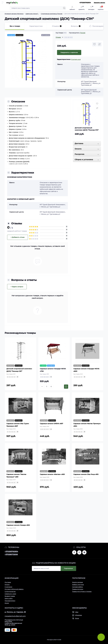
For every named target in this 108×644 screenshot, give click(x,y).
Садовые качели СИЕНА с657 (51, 424)
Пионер (83, 33)
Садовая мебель (78, 587)
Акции (7, 603)
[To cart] (66, 387)
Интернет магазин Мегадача (14, 14)
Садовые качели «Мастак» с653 (52, 474)
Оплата (7, 585)
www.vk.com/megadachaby (84, 552)
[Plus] (51, 387)
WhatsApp (78, 615)
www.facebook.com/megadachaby (74, 552)
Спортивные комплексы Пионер (52, 14)
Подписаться (68, 568)
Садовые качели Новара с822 (18, 525)
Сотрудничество (10, 591)
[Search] (64, 8)
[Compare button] (99, 44)
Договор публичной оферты (14, 589)
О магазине (8, 587)
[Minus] (42, 387)
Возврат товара (10, 596)
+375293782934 (11, 552)
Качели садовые (77, 582)
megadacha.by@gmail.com (15, 616)
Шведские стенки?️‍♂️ (32, 14)
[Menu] (3, 3)
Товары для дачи (78, 589)
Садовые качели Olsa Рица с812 (86, 474)
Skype (77, 618)
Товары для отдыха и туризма (82, 591)
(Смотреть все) (76, 59)
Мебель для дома (78, 585)
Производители (10, 601)
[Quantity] (47, 387)
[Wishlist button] (94, 44)
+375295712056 (11, 554)
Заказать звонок (99, 3)
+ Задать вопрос (17, 287)
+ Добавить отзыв (18, 237)
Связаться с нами (10, 594)
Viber (77, 612)
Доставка (8, 582)
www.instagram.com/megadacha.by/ (79, 552)
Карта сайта (9, 598)
